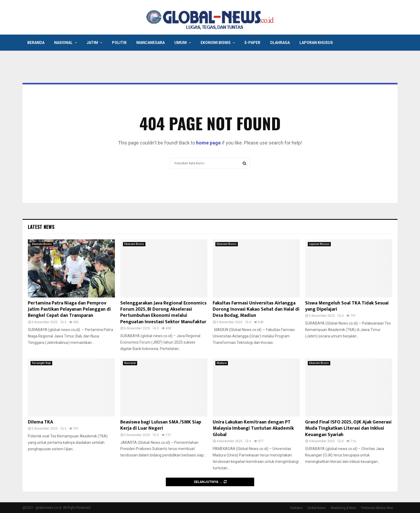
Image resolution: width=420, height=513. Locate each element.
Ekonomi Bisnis (216, 43)
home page (208, 143)
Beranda (36, 43)
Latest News (41, 227)
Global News (317, 508)
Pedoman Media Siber (377, 508)
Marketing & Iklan (343, 508)
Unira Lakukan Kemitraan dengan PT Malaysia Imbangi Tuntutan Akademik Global (253, 428)
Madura (222, 363)
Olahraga (280, 43)
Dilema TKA (40, 422)
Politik (119, 43)
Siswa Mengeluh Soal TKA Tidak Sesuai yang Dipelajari (347, 306)
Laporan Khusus (316, 43)
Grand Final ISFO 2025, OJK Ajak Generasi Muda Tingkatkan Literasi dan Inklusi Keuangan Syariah (348, 428)
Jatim (92, 43)
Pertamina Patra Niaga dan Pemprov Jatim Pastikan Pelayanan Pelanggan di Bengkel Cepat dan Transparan (69, 309)
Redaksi (296, 508)
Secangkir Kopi (41, 363)
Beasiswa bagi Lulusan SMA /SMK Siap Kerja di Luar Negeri (161, 425)
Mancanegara (151, 43)
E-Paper (252, 43)
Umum (181, 43)
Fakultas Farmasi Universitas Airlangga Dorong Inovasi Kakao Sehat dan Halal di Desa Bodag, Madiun (256, 309)
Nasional (63, 43)
